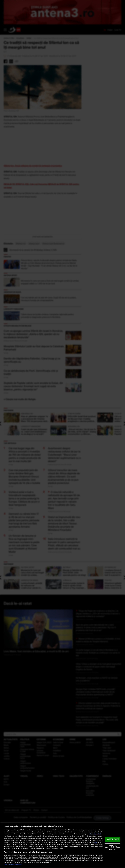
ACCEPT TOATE (113, 839)
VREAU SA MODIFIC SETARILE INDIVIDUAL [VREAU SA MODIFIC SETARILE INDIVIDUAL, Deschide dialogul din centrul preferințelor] (113, 848)
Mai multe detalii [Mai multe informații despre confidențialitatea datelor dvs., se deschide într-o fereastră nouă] (95, 834)
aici (95, 842)
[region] (62, 845)
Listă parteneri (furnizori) (13, 865)
